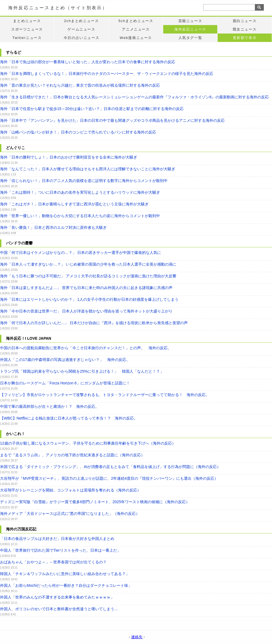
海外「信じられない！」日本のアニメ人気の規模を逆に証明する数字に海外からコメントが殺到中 (84, 181)
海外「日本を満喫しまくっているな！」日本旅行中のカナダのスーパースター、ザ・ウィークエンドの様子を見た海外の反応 (107, 74)
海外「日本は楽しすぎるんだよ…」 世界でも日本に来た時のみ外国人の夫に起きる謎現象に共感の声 (86, 288)
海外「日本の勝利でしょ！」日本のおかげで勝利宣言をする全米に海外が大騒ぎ (69, 157)
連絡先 (137, 637)
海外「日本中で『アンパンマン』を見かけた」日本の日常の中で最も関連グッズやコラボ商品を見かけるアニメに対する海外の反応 (112, 120)
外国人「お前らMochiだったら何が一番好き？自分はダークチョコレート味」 (66, 585)
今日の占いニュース (81, 38)
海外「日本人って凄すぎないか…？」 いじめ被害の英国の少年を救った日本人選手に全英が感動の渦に (88, 264)
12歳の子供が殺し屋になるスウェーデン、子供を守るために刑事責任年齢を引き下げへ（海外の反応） (88, 443)
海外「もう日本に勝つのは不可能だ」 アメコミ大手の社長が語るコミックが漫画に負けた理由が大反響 (88, 276)
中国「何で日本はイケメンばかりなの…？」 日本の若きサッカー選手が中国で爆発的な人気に (81, 253)
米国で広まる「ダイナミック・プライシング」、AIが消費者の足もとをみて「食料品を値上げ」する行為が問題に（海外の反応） (110, 467)
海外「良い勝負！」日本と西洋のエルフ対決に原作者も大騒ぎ (53, 227)
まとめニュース (27, 21)
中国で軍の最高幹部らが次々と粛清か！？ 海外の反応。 (50, 406)
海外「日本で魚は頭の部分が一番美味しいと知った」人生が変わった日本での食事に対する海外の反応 (88, 62)
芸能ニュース (190, 21)
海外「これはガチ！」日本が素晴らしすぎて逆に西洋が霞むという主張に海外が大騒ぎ (74, 204)
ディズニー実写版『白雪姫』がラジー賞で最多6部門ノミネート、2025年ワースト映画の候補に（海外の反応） (95, 502)
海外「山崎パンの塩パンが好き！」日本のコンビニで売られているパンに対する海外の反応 (78, 132)
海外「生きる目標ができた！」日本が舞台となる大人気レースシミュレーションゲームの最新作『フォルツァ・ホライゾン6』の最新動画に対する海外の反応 (134, 97)
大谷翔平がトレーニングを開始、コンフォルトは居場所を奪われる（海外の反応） (70, 490)
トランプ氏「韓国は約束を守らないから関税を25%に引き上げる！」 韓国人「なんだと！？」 (82, 371)
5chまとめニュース (136, 21)
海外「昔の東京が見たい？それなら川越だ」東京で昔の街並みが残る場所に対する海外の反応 (80, 85)
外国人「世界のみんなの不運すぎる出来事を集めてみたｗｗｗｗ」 (57, 597)
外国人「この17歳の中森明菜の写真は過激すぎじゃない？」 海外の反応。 (65, 360)
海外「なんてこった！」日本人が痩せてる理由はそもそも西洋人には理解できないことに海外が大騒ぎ (88, 169)
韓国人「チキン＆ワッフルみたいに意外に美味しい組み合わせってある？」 (65, 574)
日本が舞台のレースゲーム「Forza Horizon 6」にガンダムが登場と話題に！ (65, 383)
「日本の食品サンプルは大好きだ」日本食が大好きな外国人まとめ (57, 539)
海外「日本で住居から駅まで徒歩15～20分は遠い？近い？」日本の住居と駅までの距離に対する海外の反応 (92, 109)
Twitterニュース (27, 38)
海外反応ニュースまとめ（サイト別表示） (58, 8)
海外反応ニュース (190, 29)
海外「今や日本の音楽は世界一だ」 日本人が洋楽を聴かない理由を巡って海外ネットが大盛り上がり (86, 311)
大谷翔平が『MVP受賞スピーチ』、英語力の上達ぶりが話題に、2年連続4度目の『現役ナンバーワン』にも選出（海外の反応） (109, 478)
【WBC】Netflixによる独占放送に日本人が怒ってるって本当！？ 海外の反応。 (69, 418)
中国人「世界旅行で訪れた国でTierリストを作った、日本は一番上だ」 (60, 550)
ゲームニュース (81, 29)
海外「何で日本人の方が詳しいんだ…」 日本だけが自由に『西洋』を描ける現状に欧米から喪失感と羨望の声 (94, 323)
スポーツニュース (27, 29)
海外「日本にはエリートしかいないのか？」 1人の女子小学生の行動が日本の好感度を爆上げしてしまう (89, 299)
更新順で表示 (245, 38)
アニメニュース (136, 29)
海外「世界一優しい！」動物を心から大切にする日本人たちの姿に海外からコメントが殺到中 (80, 216)
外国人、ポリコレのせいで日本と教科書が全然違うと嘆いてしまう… (59, 609)
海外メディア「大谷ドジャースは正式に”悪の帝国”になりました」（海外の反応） (70, 514)
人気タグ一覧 (190, 38)
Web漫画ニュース (136, 38)
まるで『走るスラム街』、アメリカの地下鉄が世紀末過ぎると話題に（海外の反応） (72, 455)
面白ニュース (245, 21)
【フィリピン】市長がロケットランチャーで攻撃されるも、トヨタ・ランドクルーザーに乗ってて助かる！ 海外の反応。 (105, 395)
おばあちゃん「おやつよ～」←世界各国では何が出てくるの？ (53, 562)
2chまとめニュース (82, 21)
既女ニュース (245, 29)
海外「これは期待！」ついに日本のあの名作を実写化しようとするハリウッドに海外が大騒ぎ (80, 192)
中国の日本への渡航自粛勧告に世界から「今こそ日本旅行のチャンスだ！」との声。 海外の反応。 (86, 348)
